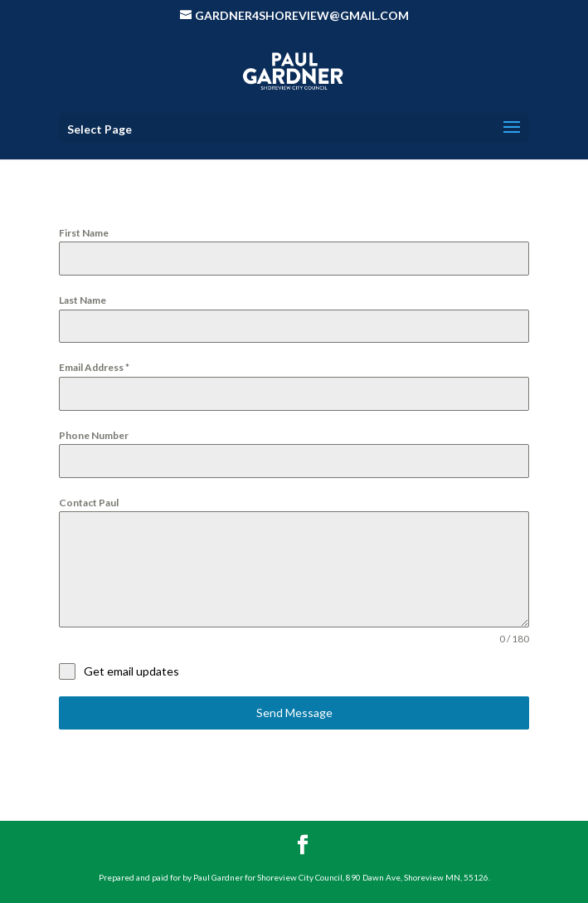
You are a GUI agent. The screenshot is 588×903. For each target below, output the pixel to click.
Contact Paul (89, 503)
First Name (84, 233)
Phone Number (94, 435)
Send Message (294, 713)
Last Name (83, 300)
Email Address (94, 367)
